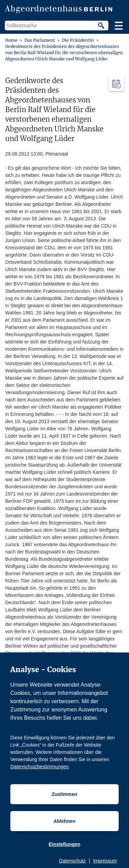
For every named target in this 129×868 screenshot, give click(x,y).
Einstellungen (65, 844)
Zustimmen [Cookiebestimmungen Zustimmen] (64, 794)
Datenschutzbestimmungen (40, 767)
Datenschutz (73, 861)
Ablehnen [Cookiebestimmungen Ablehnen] (65, 821)
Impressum (105, 861)
